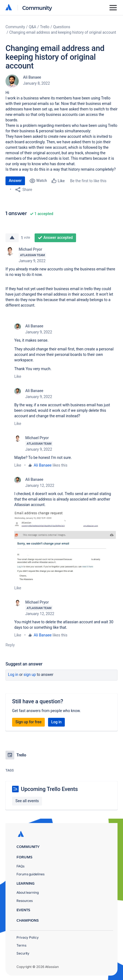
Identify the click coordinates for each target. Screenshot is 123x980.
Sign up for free (28, 722)
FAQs (20, 866)
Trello (45, 27)
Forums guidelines (30, 874)
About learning (28, 892)
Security (23, 953)
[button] (66, 546)
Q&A (33, 27)
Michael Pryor (30, 249)
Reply (10, 645)
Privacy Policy (28, 937)
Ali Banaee (32, 77)
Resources (25, 901)
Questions (62, 27)
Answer (15, 181)
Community (37, 8)
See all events (27, 801)
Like (18, 376)
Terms (21, 945)
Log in (13, 675)
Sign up (30, 675)
